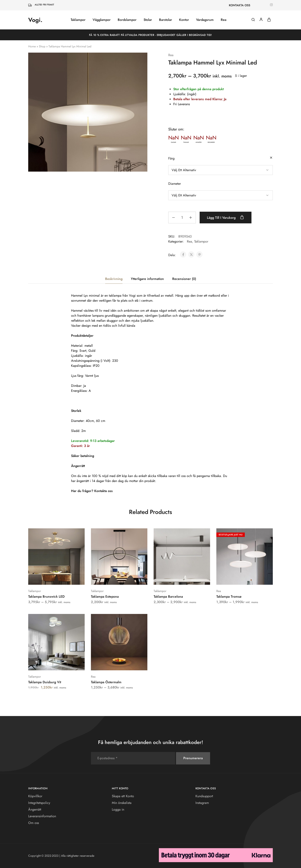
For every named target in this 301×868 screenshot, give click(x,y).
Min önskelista (122, 803)
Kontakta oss (103, 491)
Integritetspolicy (39, 803)
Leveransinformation (42, 816)
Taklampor (78, 20)
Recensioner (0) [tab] (184, 279)
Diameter (175, 184)
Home (32, 46)
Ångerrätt (35, 809)
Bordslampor (127, 20)
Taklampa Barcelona (168, 597)
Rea (224, 20)
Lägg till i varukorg (226, 218)
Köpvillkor (35, 796)
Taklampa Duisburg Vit (45, 682)
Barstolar (166, 20)
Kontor (184, 20)
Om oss (34, 823)
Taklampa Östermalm (106, 682)
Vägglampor (102, 20)
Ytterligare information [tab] (147, 279)
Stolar (148, 20)
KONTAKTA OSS (240, 5)
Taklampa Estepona (105, 597)
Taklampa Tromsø (229, 597)
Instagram (202, 803)
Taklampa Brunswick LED (46, 597)
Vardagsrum (205, 20)
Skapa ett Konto (123, 796)
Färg (171, 158)
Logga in (118, 809)
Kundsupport (204, 796)
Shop (42, 46)
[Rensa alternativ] (271, 158)
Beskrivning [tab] (114, 279)
